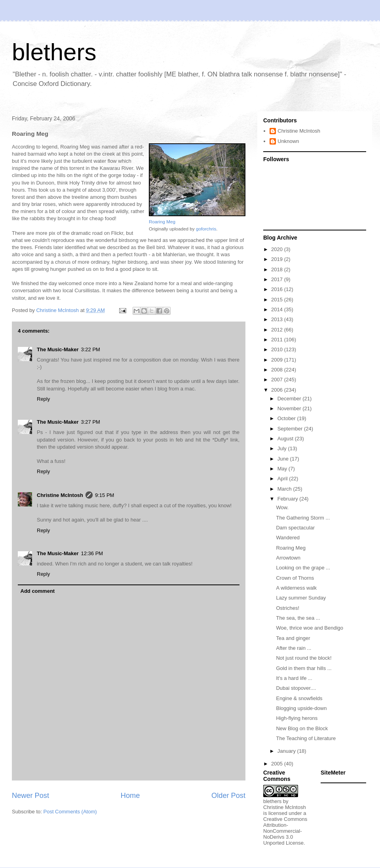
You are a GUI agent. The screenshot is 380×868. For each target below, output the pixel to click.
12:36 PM (92, 553)
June (284, 459)
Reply (43, 399)
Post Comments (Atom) (70, 812)
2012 (278, 330)
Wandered (288, 538)
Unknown (288, 141)
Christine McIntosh (60, 495)
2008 (278, 370)
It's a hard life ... (294, 678)
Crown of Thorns (295, 578)
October (287, 418)
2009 (278, 360)
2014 (278, 309)
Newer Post (30, 796)
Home (130, 796)
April (283, 479)
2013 (278, 319)
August (286, 439)
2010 (278, 349)
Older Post (228, 796)
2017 (278, 279)
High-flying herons (297, 718)
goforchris (206, 229)
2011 (278, 340)
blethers (54, 52)
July (283, 448)
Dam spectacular (295, 528)
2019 (278, 259)
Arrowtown (288, 558)
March (285, 489)
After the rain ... (294, 648)
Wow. (282, 507)
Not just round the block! (304, 658)
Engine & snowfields (299, 698)
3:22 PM (90, 349)
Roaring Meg (162, 222)
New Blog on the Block (302, 728)
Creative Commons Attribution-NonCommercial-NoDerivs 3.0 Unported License (285, 831)
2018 (278, 269)
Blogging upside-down (301, 708)
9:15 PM (104, 495)
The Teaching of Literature (306, 738)
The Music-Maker (58, 349)
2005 (278, 764)
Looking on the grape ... (303, 568)
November (290, 408)
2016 (278, 289)
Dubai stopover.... (296, 688)
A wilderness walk (296, 588)
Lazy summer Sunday (301, 598)
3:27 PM (90, 422)
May (283, 469)
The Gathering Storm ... (303, 518)
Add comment (38, 591)
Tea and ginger (293, 638)
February (289, 499)
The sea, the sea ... (298, 618)
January (287, 751)
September (291, 429)
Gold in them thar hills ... (304, 668)
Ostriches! (288, 608)
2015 (278, 300)
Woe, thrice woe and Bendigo (310, 628)
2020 (278, 249)
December (290, 399)
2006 (278, 390)
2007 (278, 380)
